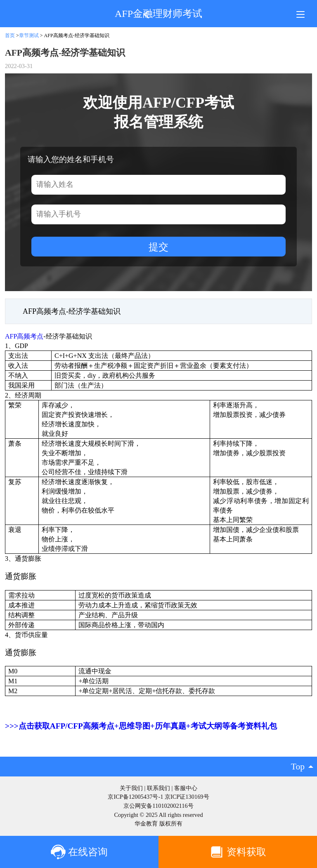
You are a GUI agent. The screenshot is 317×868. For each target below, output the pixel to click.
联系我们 (158, 788)
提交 (158, 247)
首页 (10, 35)
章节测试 (29, 35)
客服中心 (186, 788)
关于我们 (131, 788)
